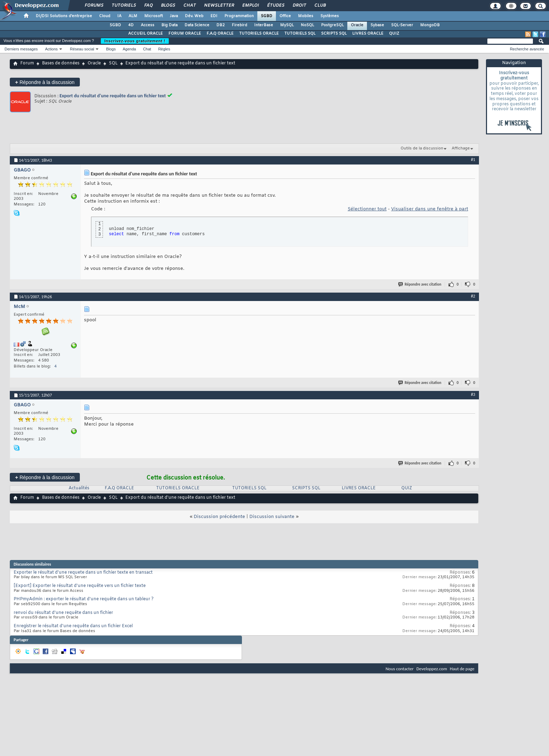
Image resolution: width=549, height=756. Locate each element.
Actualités (79, 488)
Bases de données (61, 63)
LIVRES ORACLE (368, 34)
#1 (473, 160)
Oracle (357, 25)
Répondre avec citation (420, 284)
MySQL (287, 25)
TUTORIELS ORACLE (259, 34)
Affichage (461, 148)
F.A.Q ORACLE (220, 34)
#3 (473, 394)
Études (275, 6)
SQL (113, 63)
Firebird (239, 25)
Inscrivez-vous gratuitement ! (135, 41)
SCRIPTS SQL (334, 34)
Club (320, 6)
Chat (189, 6)
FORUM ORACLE (185, 34)
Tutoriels (123, 6)
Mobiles (306, 16)
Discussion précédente (219, 517)
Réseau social (82, 49)
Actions (51, 49)
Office (285, 16)
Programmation (239, 16)
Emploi (250, 6)
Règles (164, 49)
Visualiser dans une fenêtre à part (430, 209)
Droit (299, 6)
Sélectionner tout (367, 209)
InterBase (264, 25)
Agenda (129, 49)
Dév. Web (194, 16)
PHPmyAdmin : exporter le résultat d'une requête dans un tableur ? (84, 599)
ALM (133, 16)
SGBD (267, 16)
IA (119, 16)
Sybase (377, 25)
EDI (214, 16)
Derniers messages (21, 49)
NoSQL (307, 25)
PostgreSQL (332, 25)
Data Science (197, 25)
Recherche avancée (527, 49)
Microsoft (154, 16)
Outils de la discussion (422, 148)
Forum (27, 63)
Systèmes (330, 16)
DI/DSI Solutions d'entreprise (64, 16)
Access (148, 25)
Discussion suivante (272, 517)
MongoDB (430, 25)
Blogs (168, 6)
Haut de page (462, 669)
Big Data (169, 25)
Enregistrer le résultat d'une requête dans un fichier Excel (73, 626)
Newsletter (219, 6)
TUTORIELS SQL (300, 34)
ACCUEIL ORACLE (145, 34)
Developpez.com (432, 669)
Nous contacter (399, 669)
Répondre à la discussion (45, 82)
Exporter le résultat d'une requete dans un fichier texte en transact (83, 573)
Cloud (105, 16)
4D (131, 25)
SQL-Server (402, 25)
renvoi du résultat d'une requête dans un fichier (63, 613)
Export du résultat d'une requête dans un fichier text (113, 96)
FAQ (148, 6)
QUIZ (394, 34)
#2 (473, 296)
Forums (94, 6)
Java (174, 16)
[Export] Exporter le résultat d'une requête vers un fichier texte (80, 586)
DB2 (221, 25)
